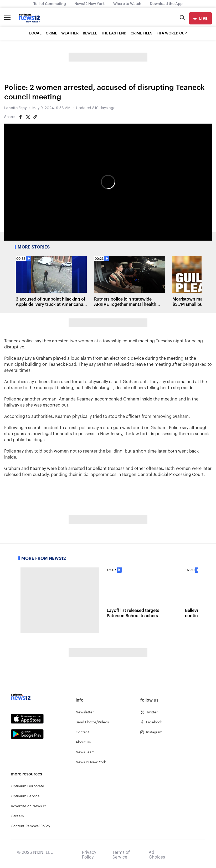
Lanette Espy (16, 108)
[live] (200, 18)
